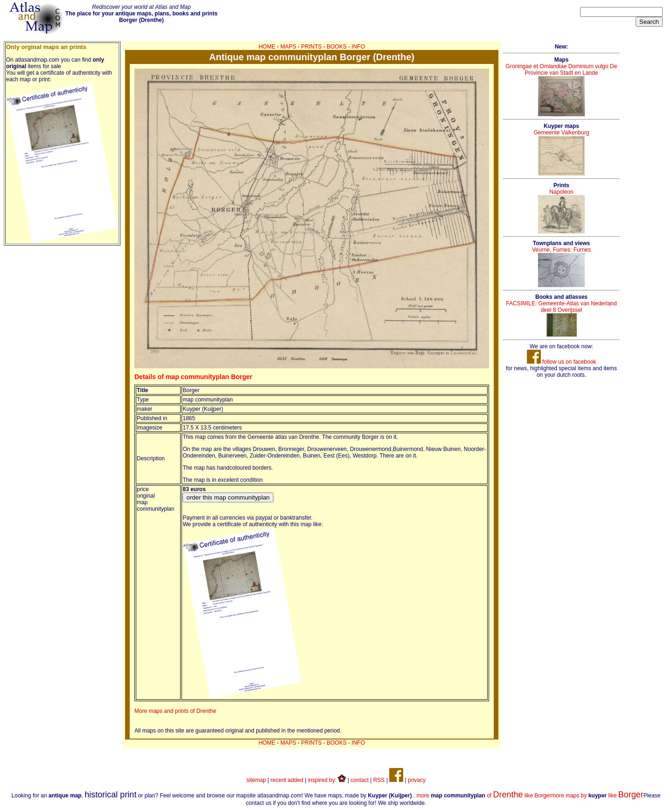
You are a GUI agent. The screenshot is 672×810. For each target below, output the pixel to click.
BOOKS (337, 47)
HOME (267, 47)
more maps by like (597, 796)
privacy (417, 780)
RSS (379, 780)
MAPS (288, 47)
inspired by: (327, 780)
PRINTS (311, 47)
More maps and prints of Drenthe (175, 711)
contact (360, 780)
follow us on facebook (562, 362)
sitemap (256, 780)
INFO (358, 47)
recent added (287, 780)
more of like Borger (484, 796)
